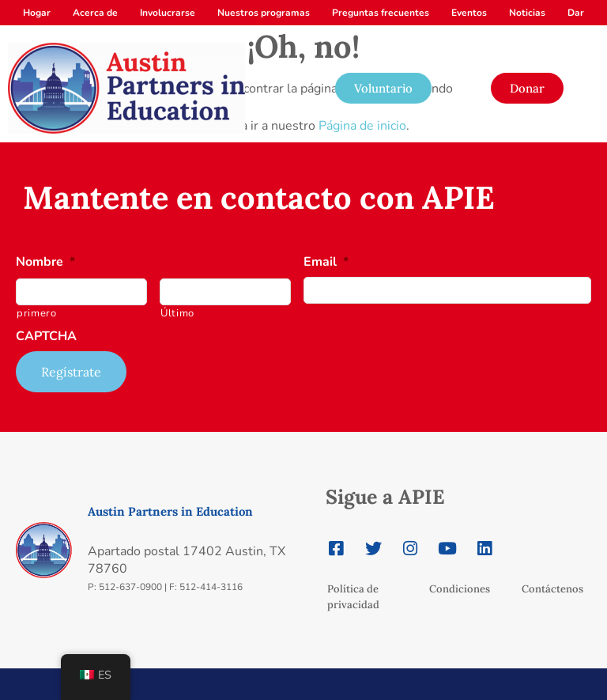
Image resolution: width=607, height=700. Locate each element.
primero (37, 313)
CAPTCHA (46, 337)
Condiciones (460, 589)
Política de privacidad (353, 597)
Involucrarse (168, 13)
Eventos (469, 13)
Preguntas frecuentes (381, 13)
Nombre (45, 262)
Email (326, 262)
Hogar (37, 13)
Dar (576, 13)
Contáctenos (552, 589)
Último (177, 313)
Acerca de (95, 13)
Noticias (527, 13)
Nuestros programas (264, 13)
